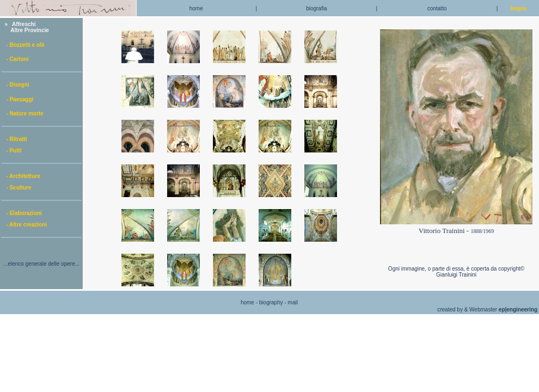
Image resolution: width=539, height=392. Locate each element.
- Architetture (21, 176)
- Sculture (16, 188)
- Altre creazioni (24, 225)
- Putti (12, 151)
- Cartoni (15, 59)
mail (293, 302)
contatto (437, 8)
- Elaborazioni (22, 213)
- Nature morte (23, 114)
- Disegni (16, 85)
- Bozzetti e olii (23, 45)
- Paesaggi (17, 99)
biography (271, 302)
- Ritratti (14, 139)
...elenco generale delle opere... (41, 264)
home (196, 8)
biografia (316, 8)
